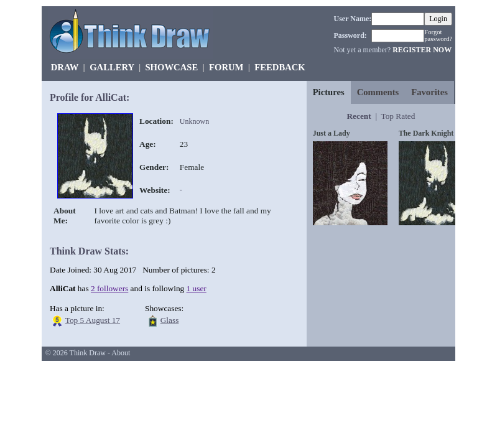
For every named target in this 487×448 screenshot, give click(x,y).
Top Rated (398, 116)
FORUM (226, 67)
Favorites (429, 92)
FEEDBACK (280, 67)
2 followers (109, 288)
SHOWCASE (171, 67)
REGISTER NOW (422, 50)
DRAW (65, 67)
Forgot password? (438, 35)
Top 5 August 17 (93, 320)
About (121, 353)
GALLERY (112, 67)
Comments (378, 92)
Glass (170, 320)
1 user (197, 288)
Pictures (329, 92)
